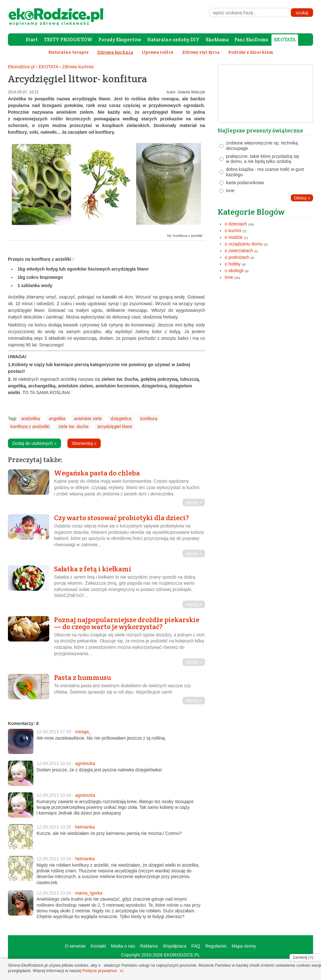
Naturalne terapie (68, 52)
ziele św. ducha (74, 426)
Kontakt (98, 946)
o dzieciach (236, 224)
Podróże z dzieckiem (251, 52)
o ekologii (234, 271)
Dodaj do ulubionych (34, 443)
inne (229, 277)
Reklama (149, 946)
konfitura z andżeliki (30, 426)
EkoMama (217, 40)
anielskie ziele (88, 419)
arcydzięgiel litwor (115, 426)
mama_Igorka (89, 893)
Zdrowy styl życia (201, 52)
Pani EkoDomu (251, 40)
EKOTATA (285, 40)
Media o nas (123, 946)
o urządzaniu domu (244, 244)
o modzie (234, 237)
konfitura (149, 419)
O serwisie (75, 946)
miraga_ (83, 732)
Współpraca (174, 946)
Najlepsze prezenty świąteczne (260, 130)
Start (32, 40)
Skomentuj (84, 443)
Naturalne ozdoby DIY (173, 40)
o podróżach (237, 257)
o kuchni (233, 231)
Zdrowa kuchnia (78, 67)
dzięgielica (121, 419)
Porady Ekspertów (120, 40)
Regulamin (216, 946)
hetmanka (85, 827)
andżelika (30, 419)
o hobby (233, 264)
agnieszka (85, 763)
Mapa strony (244, 946)
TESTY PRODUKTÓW (68, 40)
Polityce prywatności (103, 971)
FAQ (196, 946)
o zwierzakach (239, 251)
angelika (57, 419)
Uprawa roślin (158, 52)
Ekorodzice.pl (21, 67)
